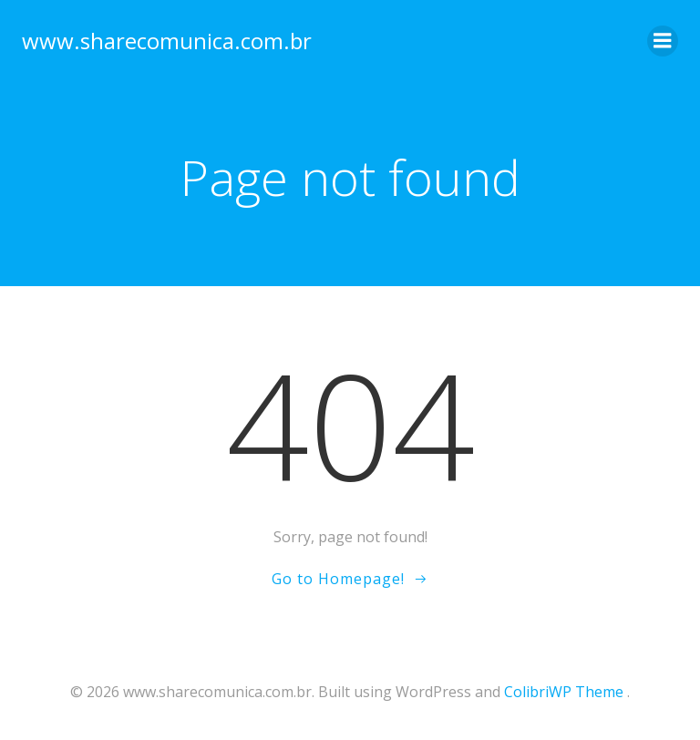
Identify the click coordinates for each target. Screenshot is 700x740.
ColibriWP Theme (564, 692)
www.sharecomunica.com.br (167, 41)
